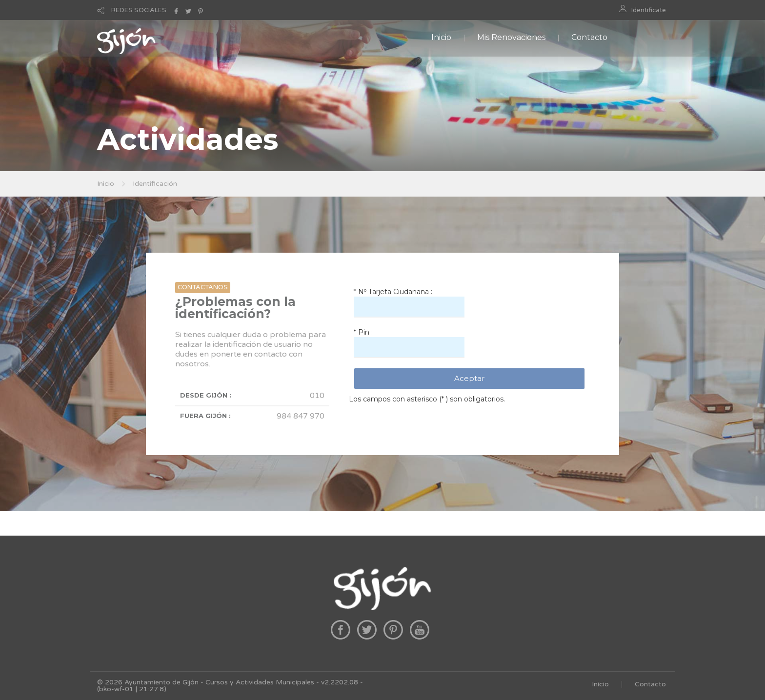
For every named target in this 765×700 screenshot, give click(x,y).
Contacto (589, 37)
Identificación (155, 184)
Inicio (441, 37)
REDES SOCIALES (139, 10)
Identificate (649, 10)
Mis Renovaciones (511, 37)
